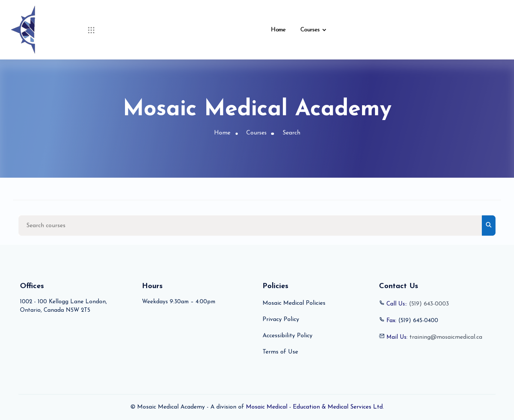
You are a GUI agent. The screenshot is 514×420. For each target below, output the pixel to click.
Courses (310, 30)
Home (278, 30)
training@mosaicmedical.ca (447, 338)
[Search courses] (250, 226)
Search (292, 133)
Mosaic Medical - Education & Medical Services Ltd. (315, 407)
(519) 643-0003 (430, 304)
